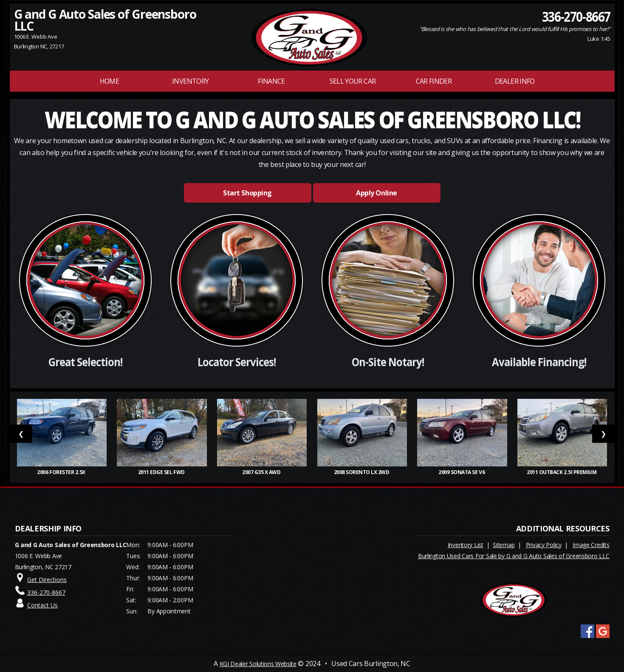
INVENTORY (190, 81)
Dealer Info (515, 81)
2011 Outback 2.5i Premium (562, 472)
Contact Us (42, 605)
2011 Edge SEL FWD (162, 472)
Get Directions (47, 580)
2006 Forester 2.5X (62, 472)
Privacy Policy (544, 545)
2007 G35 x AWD (262, 472)
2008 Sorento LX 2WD (362, 472)
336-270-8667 (576, 16)
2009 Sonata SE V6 (462, 472)
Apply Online (376, 193)
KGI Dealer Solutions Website (258, 664)
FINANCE (271, 81)
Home (109, 81)
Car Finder (434, 81)
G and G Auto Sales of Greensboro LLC (105, 20)
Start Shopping (247, 193)
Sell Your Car (353, 81)
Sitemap (504, 545)
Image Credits (591, 545)
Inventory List (466, 545)
